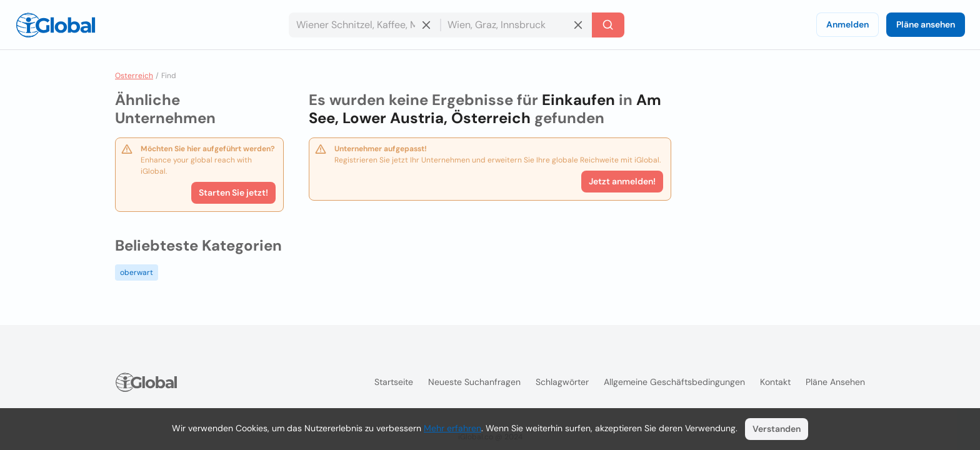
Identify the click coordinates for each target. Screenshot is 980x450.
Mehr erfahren (452, 428)
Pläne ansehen (926, 24)
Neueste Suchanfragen (474, 382)
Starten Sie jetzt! (233, 192)
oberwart (137, 272)
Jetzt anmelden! (622, 181)
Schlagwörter (562, 382)
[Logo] (56, 25)
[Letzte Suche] (608, 25)
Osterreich (134, 76)
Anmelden (847, 24)
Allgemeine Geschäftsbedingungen (674, 382)
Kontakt (775, 382)
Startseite (394, 382)
